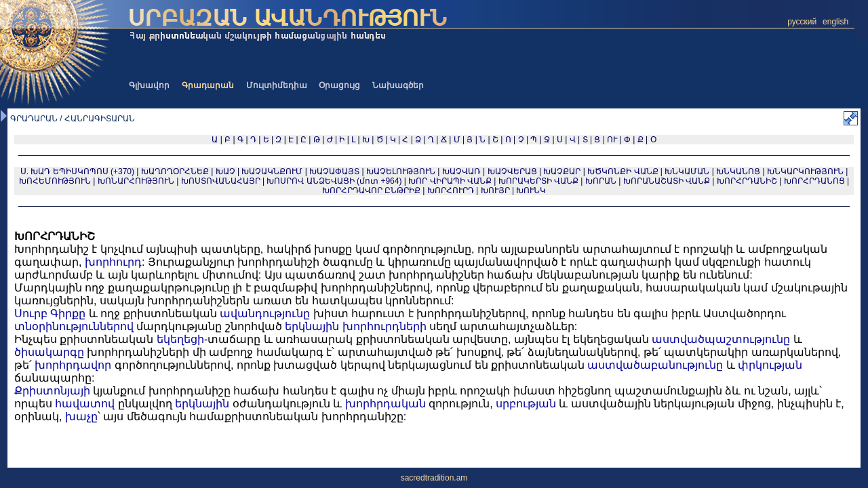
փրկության (770, 365)
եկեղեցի (180, 339)
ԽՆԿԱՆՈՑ (738, 171)
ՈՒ (612, 140)
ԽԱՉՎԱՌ (461, 171)
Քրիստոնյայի (52, 391)
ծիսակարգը (49, 352)
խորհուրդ (113, 262)
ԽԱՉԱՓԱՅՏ (334, 171)
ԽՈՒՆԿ (531, 190)
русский (802, 22)
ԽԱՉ (225, 171)
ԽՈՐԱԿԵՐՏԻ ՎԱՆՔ (538, 181)
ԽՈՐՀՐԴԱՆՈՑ (814, 181)
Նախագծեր (398, 85)
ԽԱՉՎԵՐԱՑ (512, 171)
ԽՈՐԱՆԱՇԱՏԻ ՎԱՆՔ (667, 181)
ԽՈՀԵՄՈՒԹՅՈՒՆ (55, 181)
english (835, 22)
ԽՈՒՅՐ (495, 190)
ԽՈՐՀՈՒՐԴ (451, 190)
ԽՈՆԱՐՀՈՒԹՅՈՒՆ (136, 181)
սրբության (526, 404)
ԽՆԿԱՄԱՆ (687, 171)
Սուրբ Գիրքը (50, 313)
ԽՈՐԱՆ (601, 181)
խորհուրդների (384, 326)
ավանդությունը (265, 313)
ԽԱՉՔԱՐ (562, 171)
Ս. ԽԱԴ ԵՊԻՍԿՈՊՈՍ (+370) (77, 171)
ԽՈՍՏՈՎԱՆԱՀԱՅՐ (221, 181)
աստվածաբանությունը (655, 365)
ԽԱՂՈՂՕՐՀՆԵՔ (175, 171)
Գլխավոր (149, 85)
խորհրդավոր (73, 365)
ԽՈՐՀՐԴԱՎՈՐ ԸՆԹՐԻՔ (371, 190)
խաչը (81, 416)
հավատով (85, 404)
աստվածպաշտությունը (721, 339)
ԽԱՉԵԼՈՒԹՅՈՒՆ (401, 171)
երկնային (312, 326)
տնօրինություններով (74, 326)
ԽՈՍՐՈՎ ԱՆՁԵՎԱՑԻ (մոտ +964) (335, 181)
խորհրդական (386, 404)
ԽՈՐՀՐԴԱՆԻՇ (747, 181)
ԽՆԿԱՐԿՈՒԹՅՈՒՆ (805, 171)
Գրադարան (208, 85)
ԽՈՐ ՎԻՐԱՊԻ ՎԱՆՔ (450, 181)
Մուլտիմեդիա (277, 85)
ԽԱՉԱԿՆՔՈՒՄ (272, 171)
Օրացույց (339, 85)
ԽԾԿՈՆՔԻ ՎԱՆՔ (623, 171)
